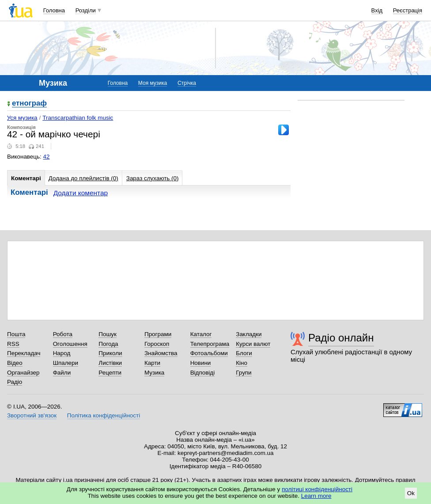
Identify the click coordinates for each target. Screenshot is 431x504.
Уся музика (22, 118)
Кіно (242, 363)
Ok (411, 493)
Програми (158, 334)
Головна (54, 10)
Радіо (15, 382)
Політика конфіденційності (104, 415)
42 (47, 157)
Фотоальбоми (209, 353)
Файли (62, 373)
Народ (62, 353)
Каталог (201, 334)
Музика (154, 373)
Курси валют (253, 344)
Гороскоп (157, 344)
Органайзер (23, 373)
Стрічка (187, 83)
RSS (13, 344)
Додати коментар (81, 193)
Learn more (316, 496)
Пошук (108, 334)
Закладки (249, 334)
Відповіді (203, 373)
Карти (152, 363)
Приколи (110, 353)
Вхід (377, 10)
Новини (201, 363)
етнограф (29, 104)
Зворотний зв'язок (32, 415)
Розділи (86, 10)
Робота (63, 334)
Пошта (16, 334)
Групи (244, 373)
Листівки (110, 363)
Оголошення (70, 344)
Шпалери (66, 363)
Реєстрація (408, 10)
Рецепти (110, 373)
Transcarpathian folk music (78, 118)
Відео (15, 363)
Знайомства (161, 353)
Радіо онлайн (341, 338)
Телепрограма (210, 344)
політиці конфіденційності (317, 489)
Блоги (244, 353)
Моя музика (153, 83)
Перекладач (24, 353)
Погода (108, 344)
